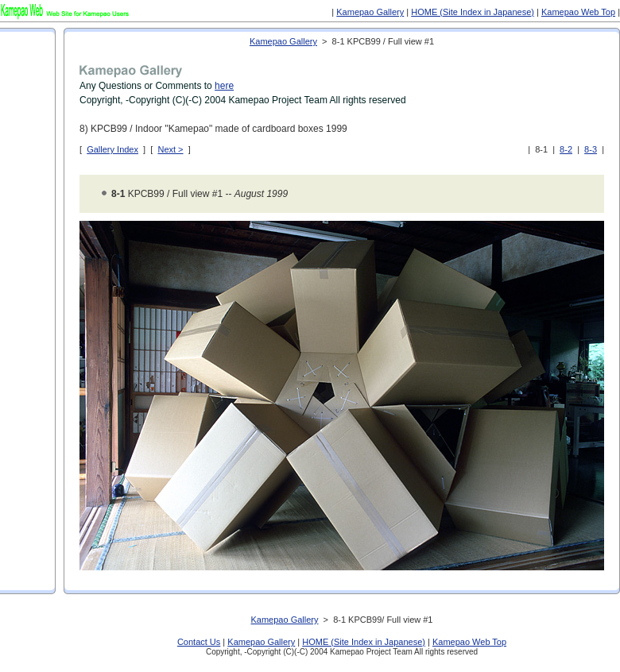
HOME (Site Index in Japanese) (473, 12)
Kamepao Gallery (370, 12)
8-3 (591, 149)
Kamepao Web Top (578, 12)
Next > (170, 149)
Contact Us (199, 642)
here (224, 86)
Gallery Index (112, 149)
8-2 (566, 149)
